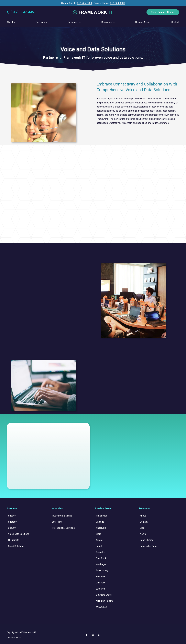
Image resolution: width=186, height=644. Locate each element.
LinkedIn (99, 635)
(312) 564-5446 (22, 12)
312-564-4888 (118, 3)
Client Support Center (163, 12)
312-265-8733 (85, 3)
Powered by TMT (15, 638)
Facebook (87, 635)
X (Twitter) (93, 635)
